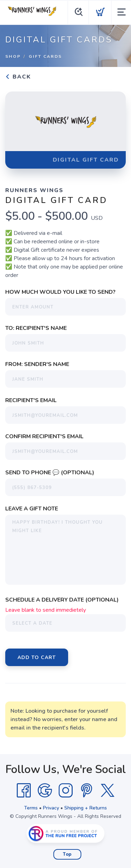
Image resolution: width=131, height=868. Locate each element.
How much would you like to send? (60, 292)
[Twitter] (108, 791)
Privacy (51, 808)
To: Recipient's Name (36, 328)
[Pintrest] (87, 791)
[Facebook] (24, 791)
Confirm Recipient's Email (44, 436)
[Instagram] (66, 791)
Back (18, 77)
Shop (13, 56)
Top (67, 854)
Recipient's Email (31, 400)
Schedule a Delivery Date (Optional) (62, 600)
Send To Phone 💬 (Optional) (50, 473)
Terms (31, 808)
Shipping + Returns (86, 808)
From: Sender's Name (37, 364)
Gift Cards (45, 56)
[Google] (45, 791)
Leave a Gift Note (32, 509)
